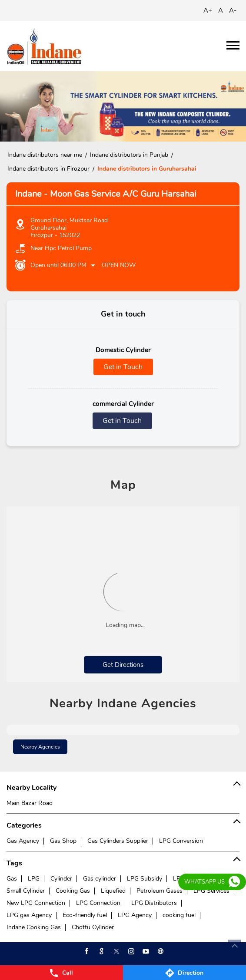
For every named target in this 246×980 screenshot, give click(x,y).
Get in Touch (123, 367)
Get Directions (123, 665)
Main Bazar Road (30, 803)
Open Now (119, 265)
